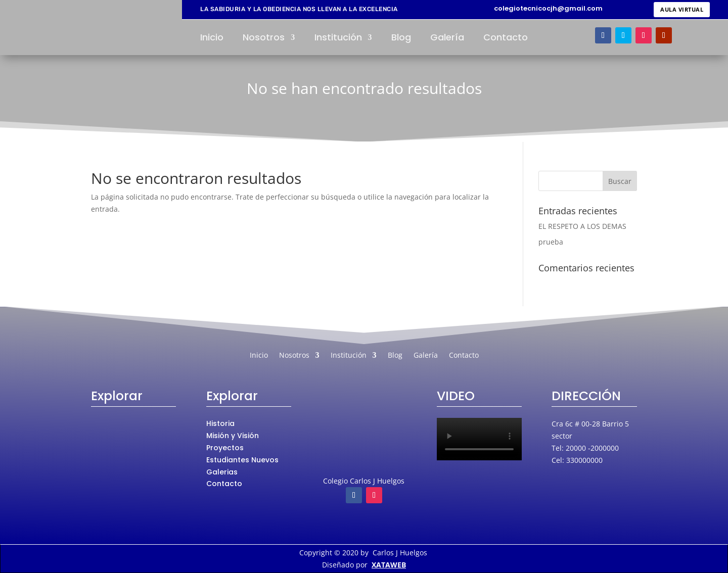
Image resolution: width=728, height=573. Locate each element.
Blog (401, 39)
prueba (551, 242)
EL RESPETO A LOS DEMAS (582, 226)
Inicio (212, 39)
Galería (447, 39)
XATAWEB (389, 565)
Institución (338, 39)
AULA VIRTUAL (682, 9)
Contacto (506, 39)
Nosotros (264, 39)
